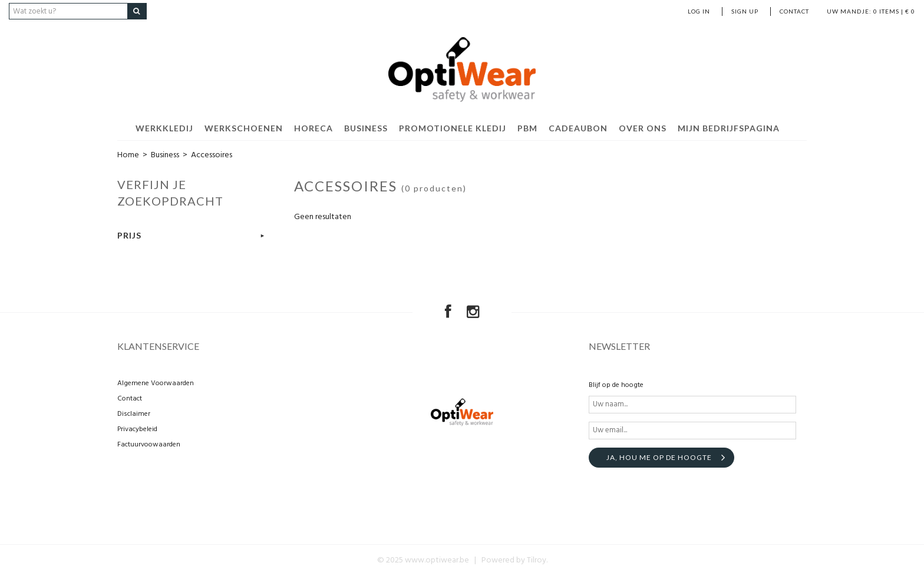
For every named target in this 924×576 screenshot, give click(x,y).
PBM (527, 128)
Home (128, 155)
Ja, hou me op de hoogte (659, 457)
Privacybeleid (137, 429)
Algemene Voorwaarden (156, 383)
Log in (699, 11)
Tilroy (537, 560)
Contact (794, 11)
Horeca (313, 128)
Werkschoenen (244, 128)
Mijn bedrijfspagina (729, 128)
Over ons (643, 128)
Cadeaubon (578, 128)
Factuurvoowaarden (149, 445)
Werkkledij (164, 128)
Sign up (745, 11)
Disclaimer (134, 414)
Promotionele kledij (453, 128)
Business (366, 128)
